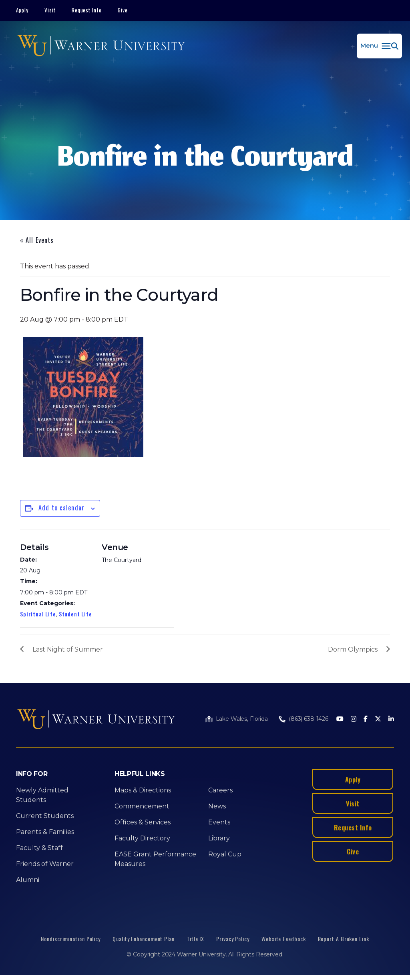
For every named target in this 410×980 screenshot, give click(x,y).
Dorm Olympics (353, 649)
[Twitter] (378, 719)
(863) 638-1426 (309, 719)
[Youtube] (340, 719)
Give (123, 10)
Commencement (142, 806)
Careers (220, 790)
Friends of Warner (45, 864)
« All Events (37, 240)
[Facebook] (366, 719)
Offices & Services (143, 822)
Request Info (87, 10)
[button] (379, 46)
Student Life (75, 614)
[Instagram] (354, 719)
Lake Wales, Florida (242, 719)
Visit (50, 10)
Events (219, 822)
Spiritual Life (38, 614)
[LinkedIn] (391, 719)
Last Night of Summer (68, 649)
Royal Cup (225, 854)
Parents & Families (45, 832)
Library (219, 838)
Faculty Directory (142, 838)
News (217, 806)
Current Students (45, 816)
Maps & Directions (143, 790)
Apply (22, 10)
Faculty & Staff (39, 848)
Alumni (28, 880)
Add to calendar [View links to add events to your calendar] (61, 508)
